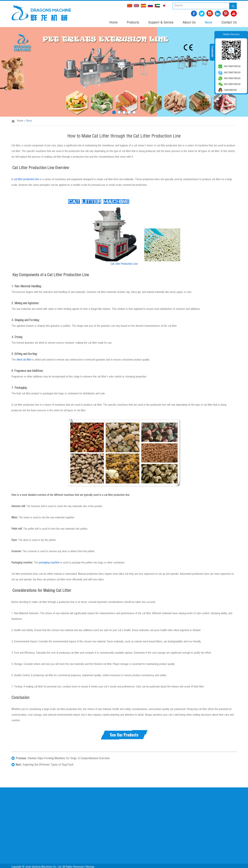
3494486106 (230, 90)
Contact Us (229, 23)
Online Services (231, 34)
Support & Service (161, 23)
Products (133, 23)
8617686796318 (232, 66)
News (209, 23)
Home (113, 23)
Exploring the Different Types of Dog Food (48, 765)
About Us (189, 23)
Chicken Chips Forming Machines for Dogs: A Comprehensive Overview (69, 759)
